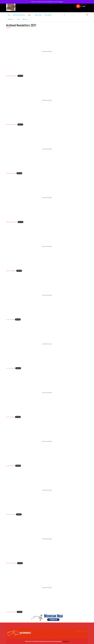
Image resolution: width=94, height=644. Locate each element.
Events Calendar (48, 15)
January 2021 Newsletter (11, 612)
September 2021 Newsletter (12, 222)
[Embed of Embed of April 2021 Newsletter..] (47, 441)
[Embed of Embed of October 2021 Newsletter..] (47, 149)
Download (20, 76)
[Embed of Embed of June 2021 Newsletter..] (47, 344)
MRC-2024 (25, 19)
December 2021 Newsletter (12, 76)
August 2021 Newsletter (11, 271)
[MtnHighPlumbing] (47, 618)
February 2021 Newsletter (11, 563)
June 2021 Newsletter (10, 368)
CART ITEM (83, 5)
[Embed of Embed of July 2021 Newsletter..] (47, 295)
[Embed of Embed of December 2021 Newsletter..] (47, 51)
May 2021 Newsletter (10, 417)
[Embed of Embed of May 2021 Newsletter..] (47, 393)
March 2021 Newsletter (11, 514)
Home (9, 15)
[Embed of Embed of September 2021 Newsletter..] (47, 198)
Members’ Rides (38, 15)
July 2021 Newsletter (10, 319)
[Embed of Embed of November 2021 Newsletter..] (47, 100)
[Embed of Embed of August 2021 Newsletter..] (47, 246)
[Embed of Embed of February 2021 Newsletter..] (47, 539)
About (29, 15)
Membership (10, 19)
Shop (18, 19)
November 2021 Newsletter (12, 125)
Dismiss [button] (61, 2)
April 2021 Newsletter (10, 466)
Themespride (65, 641)
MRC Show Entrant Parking (19, 15)
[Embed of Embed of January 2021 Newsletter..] (47, 588)
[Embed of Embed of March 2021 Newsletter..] (47, 490)
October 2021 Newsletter (11, 173)
